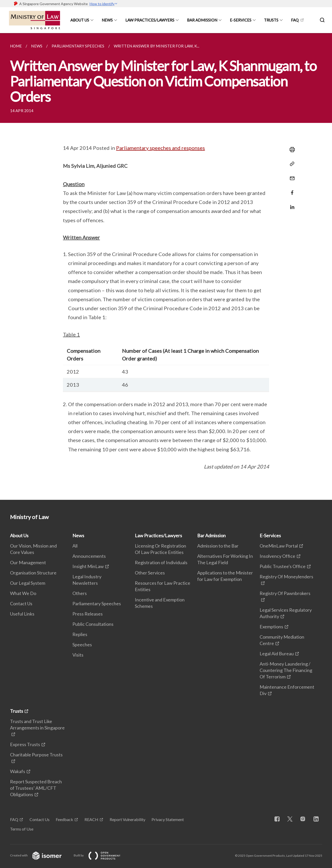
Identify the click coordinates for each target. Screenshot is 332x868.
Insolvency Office (277, 556)
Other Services (150, 573)
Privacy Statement (168, 819)
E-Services (241, 20)
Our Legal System (28, 583)
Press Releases (88, 614)
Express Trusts (25, 744)
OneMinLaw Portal (279, 546)
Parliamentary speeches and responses (160, 148)
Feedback (64, 819)
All (75, 546)
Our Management (28, 562)
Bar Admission (202, 20)
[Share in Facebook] (291, 189)
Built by (101, 855)
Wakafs (18, 771)
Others (80, 593)
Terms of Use (22, 829)
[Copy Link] (291, 164)
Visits (78, 655)
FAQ (295, 20)
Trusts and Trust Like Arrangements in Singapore (37, 724)
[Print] (291, 150)
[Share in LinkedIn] (291, 204)
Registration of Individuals (161, 562)
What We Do (23, 593)
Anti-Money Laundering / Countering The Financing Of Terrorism (286, 670)
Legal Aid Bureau (277, 654)
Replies (80, 634)
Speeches (82, 645)
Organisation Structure (33, 573)
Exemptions (271, 627)
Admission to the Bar (218, 546)
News (107, 20)
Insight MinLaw (88, 566)
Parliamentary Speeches (97, 603)
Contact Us (21, 603)
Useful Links (22, 614)
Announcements (89, 556)
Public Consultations (93, 624)
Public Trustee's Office (283, 566)
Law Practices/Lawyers (150, 20)
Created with (40, 855)
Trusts (271, 20)
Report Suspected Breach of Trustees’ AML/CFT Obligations (36, 788)
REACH (91, 819)
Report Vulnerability (127, 819)
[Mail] (291, 175)
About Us (80, 20)
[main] (166, 266)
